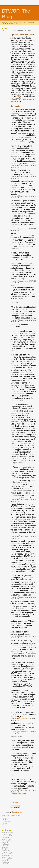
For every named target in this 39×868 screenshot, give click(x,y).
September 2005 (7, 852)
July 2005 (5, 849)
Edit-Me (5, 823)
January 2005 (6, 839)
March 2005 (6, 842)
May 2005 (5, 846)
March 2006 (6, 861)
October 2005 (6, 854)
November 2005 (7, 856)
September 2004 (7, 833)
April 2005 (5, 844)
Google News (6, 822)
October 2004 (6, 834)
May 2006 (5, 864)
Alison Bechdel (17, 812)
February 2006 (7, 859)
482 (19, 96)
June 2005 (5, 847)
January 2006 (6, 857)
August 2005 (6, 851)
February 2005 (7, 841)
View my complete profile (11, 815)
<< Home (14, 802)
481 (12, 96)
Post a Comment (19, 794)
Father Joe (24, 719)
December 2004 (7, 837)
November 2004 (7, 836)
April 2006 (5, 862)
